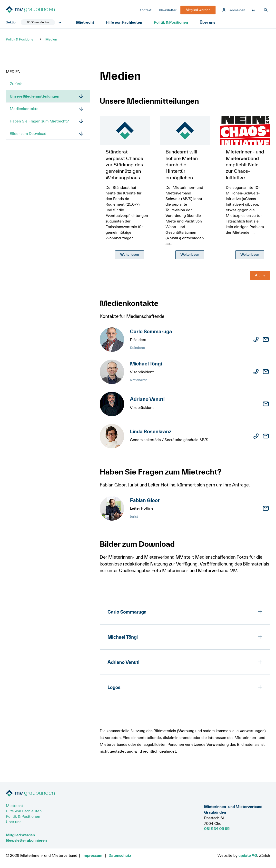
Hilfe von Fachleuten (124, 22)
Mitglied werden (20, 835)
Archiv (260, 275)
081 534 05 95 (217, 828)
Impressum (92, 855)
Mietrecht (85, 22)
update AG (248, 855)
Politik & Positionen (171, 22)
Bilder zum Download (28, 133)
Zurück (16, 84)
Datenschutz (120, 855)
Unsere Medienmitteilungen (34, 96)
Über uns (207, 22)
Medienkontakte (24, 109)
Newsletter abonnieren (26, 840)
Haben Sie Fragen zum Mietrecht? (39, 121)
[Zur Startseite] (42, 10)
